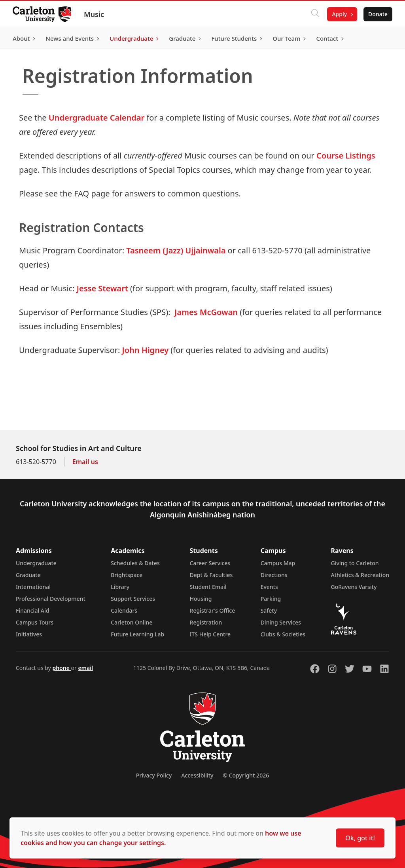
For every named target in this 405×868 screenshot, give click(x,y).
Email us (85, 462)
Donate (378, 14)
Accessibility (197, 775)
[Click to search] (315, 14)
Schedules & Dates (135, 563)
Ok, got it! (360, 838)
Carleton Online (132, 622)
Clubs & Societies (283, 634)
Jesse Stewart (102, 288)
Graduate (28, 575)
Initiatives (29, 634)
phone (62, 668)
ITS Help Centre (210, 634)
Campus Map (278, 563)
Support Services (133, 599)
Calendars (124, 610)
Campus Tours (35, 622)
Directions (274, 575)
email (85, 668)
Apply (339, 14)
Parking (271, 599)
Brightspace (127, 575)
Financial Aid (32, 610)
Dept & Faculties (211, 575)
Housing (201, 599)
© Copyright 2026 (246, 775)
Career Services (210, 563)
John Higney (146, 350)
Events (269, 587)
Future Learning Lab (137, 634)
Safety (269, 610)
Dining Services (281, 622)
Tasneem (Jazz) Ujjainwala (176, 250)
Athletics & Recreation (360, 575)
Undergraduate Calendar (97, 118)
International (33, 587)
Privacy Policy (154, 775)
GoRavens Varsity (354, 587)
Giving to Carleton (355, 563)
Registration (206, 622)
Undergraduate (36, 563)
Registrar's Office (213, 610)
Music (94, 14)
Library (120, 587)
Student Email (208, 587)
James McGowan (206, 312)
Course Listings (346, 156)
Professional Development (51, 599)
